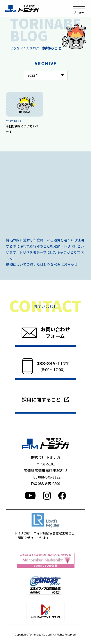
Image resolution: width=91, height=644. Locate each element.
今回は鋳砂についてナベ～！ (22, 129)
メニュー (79, 8)
